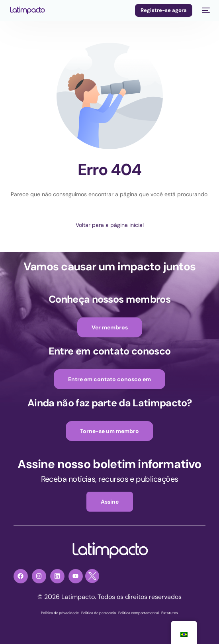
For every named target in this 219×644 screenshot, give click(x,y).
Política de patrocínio (99, 613)
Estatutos (170, 613)
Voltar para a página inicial (110, 225)
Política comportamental (139, 613)
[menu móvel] (205, 10)
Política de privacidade (60, 613)
